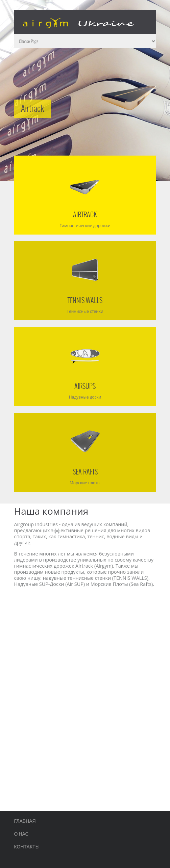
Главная (25, 821)
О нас (21, 833)
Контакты (27, 846)
